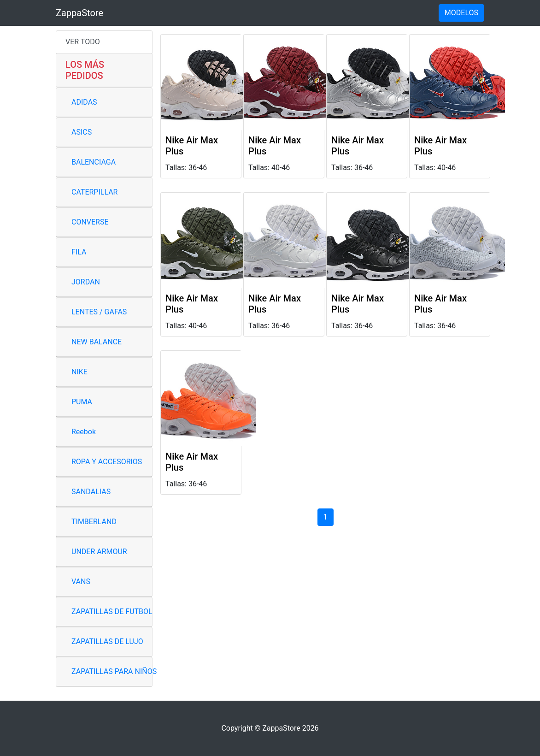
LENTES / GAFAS (99, 312)
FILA (79, 252)
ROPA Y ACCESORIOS (107, 462)
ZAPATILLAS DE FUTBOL (112, 611)
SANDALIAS (91, 492)
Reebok (84, 432)
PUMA (82, 402)
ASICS (82, 132)
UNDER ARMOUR (99, 552)
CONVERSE (90, 222)
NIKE (79, 372)
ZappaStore (79, 13)
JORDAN (86, 282)
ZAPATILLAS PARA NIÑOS (114, 671)
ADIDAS (84, 102)
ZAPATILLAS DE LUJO (107, 641)
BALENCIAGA (94, 162)
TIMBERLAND (94, 522)
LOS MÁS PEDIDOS (85, 70)
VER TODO (83, 42)
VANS (81, 582)
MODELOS (461, 13)
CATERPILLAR (94, 192)
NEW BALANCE (97, 342)
